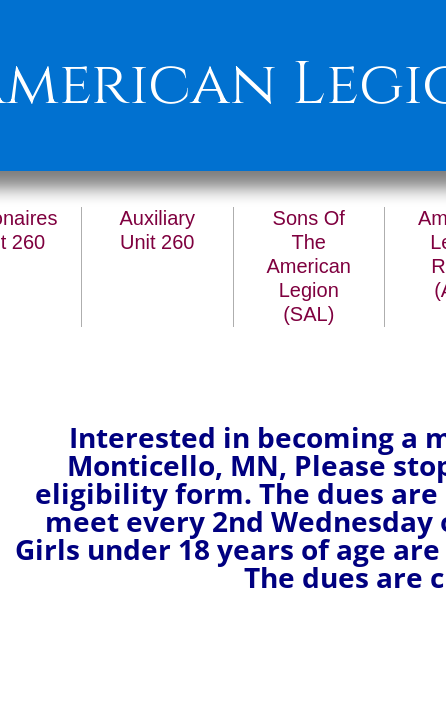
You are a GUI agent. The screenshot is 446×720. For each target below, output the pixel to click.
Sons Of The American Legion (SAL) (309, 266)
